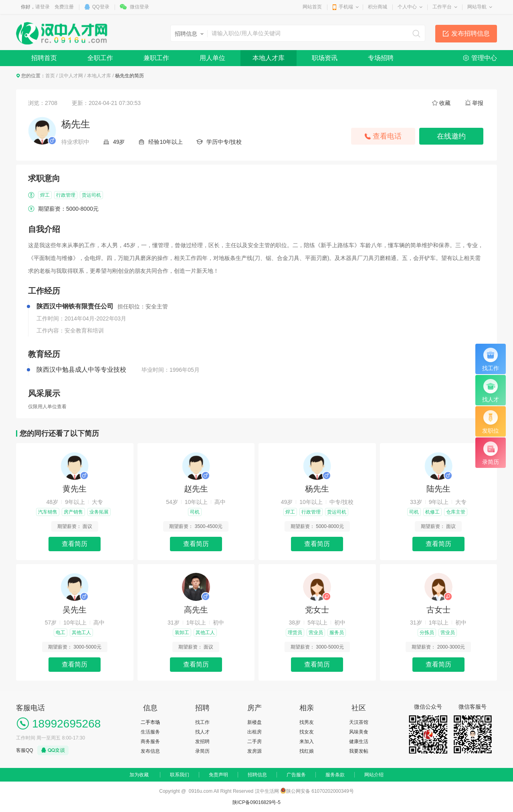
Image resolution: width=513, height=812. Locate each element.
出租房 (254, 732)
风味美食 (359, 732)
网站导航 (477, 7)
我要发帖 (359, 751)
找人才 (202, 732)
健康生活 (359, 741)
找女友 (307, 732)
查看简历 (75, 544)
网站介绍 (374, 775)
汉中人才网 (71, 76)
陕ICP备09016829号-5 (256, 802)
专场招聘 (381, 58)
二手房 (254, 741)
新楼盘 (254, 722)
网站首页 (312, 7)
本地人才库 (269, 58)
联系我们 (180, 775)
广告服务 (296, 775)
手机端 (346, 7)
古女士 (438, 610)
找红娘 (307, 751)
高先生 (196, 610)
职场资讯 (325, 58)
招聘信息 (257, 775)
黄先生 (75, 489)
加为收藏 (139, 775)
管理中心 (484, 58)
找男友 (307, 722)
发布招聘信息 (471, 33)
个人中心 (407, 7)
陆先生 (438, 489)
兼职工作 (156, 58)
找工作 (202, 722)
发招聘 (202, 741)
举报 (478, 103)
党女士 (317, 610)
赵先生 (196, 489)
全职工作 (100, 58)
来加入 (307, 741)
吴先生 (75, 610)
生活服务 (150, 732)
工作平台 (442, 7)
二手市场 (150, 722)
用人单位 (212, 58)
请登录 (42, 7)
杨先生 (317, 489)
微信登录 (139, 7)
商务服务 (150, 741)
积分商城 (378, 7)
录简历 (202, 751)
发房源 (254, 751)
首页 (50, 76)
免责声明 (218, 775)
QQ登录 (101, 7)
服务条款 (335, 775)
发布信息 (150, 751)
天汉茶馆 (359, 722)
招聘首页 (44, 58)
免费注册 (64, 7)
